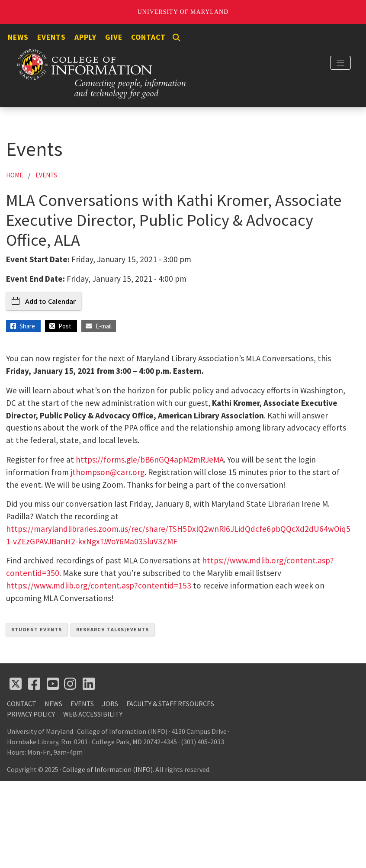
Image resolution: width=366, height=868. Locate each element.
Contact (148, 37)
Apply (85, 37)
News (18, 37)
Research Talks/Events (113, 629)
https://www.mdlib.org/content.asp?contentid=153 (99, 585)
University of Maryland (183, 12)
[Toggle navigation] (340, 63)
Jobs (110, 704)
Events (51, 37)
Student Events (37, 629)
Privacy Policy (31, 714)
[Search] (177, 38)
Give (114, 37)
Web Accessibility (93, 714)
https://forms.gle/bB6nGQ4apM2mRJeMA (150, 460)
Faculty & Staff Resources (170, 704)
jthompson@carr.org (108, 472)
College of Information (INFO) (108, 769)
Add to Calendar (44, 301)
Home (14, 175)
